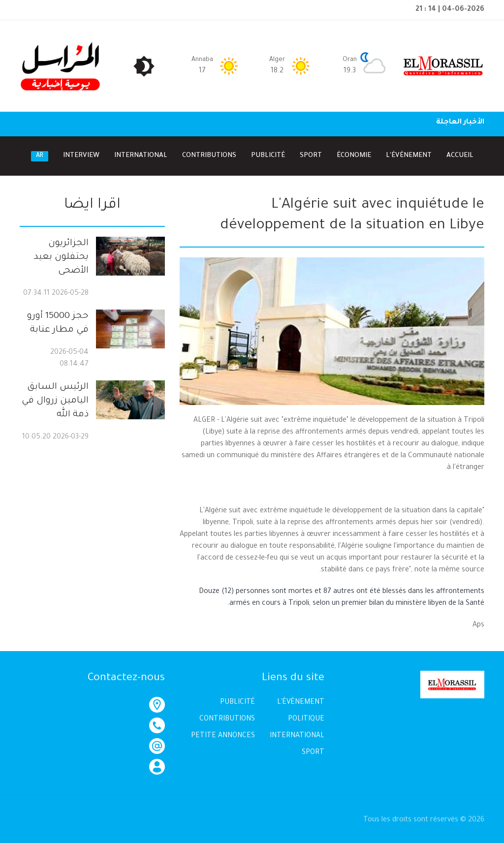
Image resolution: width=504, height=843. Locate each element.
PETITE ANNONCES (223, 733)
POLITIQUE (306, 717)
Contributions (209, 153)
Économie (354, 153)
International (141, 153)
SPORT (313, 750)
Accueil (460, 153)
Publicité (268, 153)
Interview (81, 153)
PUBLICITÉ (237, 700)
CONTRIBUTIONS (227, 717)
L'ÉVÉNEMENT (301, 700)
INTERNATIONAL (297, 733)
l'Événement (409, 153)
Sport (311, 153)
